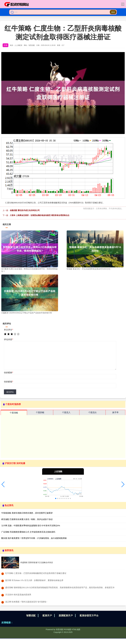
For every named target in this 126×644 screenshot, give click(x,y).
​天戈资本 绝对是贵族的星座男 (18, 595)
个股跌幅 (40, 412)
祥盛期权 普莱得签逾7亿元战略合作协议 (37, 562)
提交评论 (10, 392)
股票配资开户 (66, 616)
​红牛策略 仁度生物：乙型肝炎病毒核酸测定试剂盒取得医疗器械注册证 (36, 573)
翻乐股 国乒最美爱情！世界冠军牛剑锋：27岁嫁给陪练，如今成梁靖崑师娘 (34, 538)
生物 (5, 45)
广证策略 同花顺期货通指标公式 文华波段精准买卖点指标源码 (28, 532)
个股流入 (66, 412)
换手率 (115, 412)
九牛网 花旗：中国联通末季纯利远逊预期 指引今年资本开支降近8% (31, 526)
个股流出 (92, 412)
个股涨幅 (14, 413)
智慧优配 (31, 616)
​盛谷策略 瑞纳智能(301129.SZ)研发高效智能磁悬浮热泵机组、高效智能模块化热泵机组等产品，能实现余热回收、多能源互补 (60, 587)
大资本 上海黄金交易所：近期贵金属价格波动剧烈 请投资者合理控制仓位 (40, 215)
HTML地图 (76, 629)
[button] (3, 484)
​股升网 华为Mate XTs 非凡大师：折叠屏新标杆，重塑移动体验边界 (34, 580)
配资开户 (47, 616)
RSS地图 (67, 629)
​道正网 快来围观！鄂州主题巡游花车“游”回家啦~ (26, 602)
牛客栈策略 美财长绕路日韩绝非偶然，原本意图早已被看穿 (27, 513)
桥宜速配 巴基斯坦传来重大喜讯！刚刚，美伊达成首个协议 (27, 519)
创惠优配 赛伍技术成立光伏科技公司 (25, 210)
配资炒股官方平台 (89, 616)
